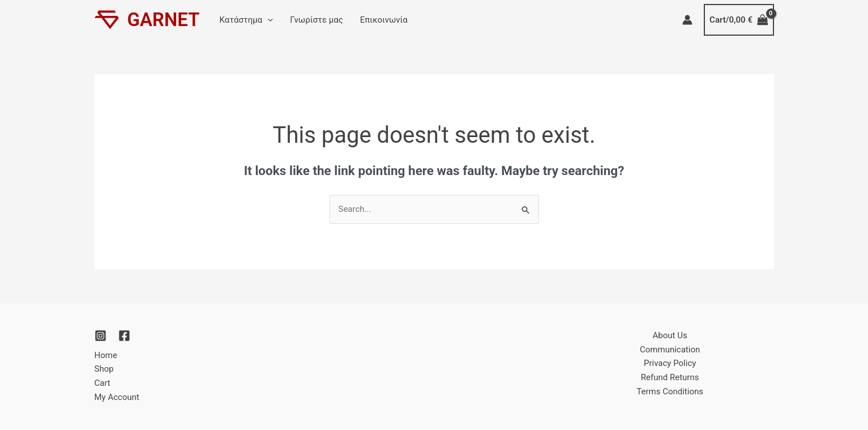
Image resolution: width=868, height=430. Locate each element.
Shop (104, 369)
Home (106, 355)
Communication (670, 350)
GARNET (164, 20)
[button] (268, 20)
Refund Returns (670, 377)
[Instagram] (101, 336)
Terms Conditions (670, 391)
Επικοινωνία (384, 20)
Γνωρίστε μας (317, 20)
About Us (670, 335)
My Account (117, 397)
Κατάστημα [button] (247, 20)
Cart (102, 383)
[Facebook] (124, 336)
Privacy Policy (670, 363)
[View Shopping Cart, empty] (739, 20)
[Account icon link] (687, 20)
